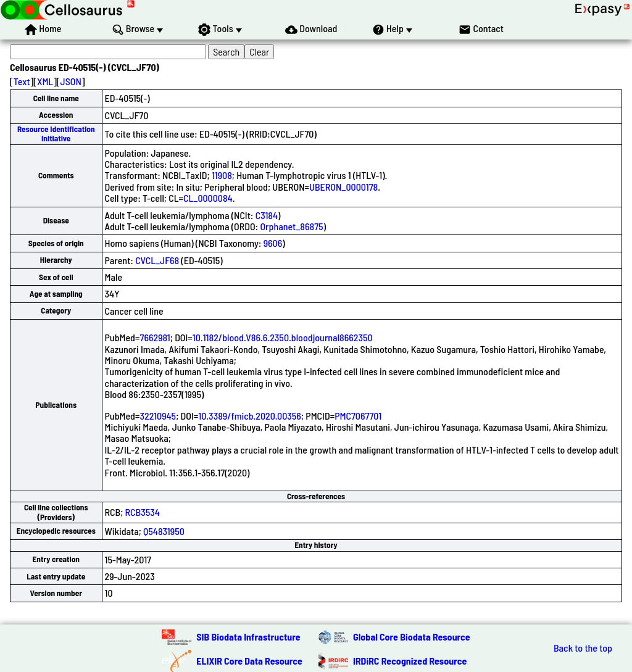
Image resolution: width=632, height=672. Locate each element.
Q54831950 (164, 531)
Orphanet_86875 (291, 226)
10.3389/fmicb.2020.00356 (250, 416)
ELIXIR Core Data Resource (249, 661)
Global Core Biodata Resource (412, 637)
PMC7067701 (358, 416)
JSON (71, 81)
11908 (222, 175)
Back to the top (583, 648)
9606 (273, 243)
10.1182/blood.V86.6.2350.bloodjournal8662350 (283, 337)
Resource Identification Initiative (56, 134)
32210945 (158, 416)
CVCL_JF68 (157, 260)
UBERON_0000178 (343, 187)
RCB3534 (143, 512)
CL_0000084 (208, 198)
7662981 (155, 337)
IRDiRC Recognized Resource (410, 661)
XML (45, 81)
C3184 (267, 215)
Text (22, 81)
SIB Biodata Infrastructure (248, 637)
